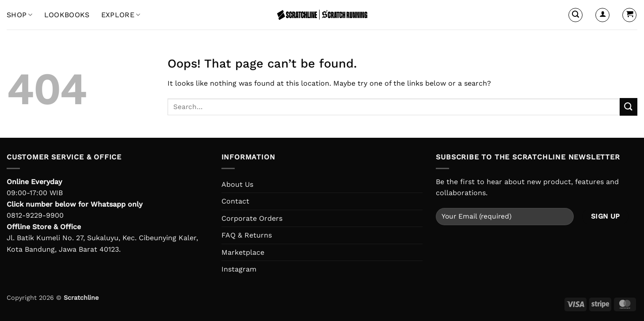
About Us (237, 184)
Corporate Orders (252, 218)
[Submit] (629, 107)
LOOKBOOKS (67, 15)
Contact (235, 201)
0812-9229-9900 (35, 215)
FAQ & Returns (247, 235)
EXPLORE (121, 15)
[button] (575, 15)
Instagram (239, 269)
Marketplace (243, 252)
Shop (20, 15)
